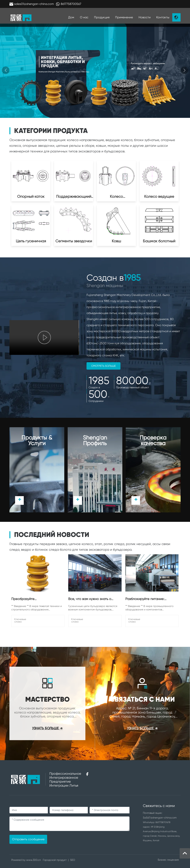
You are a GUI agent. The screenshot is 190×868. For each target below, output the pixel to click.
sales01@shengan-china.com (34, 4)
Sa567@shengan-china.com (160, 818)
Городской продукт (55, 860)
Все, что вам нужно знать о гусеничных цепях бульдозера (93, 600)
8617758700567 (71, 4)
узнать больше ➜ (142, 728)
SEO (73, 860)
